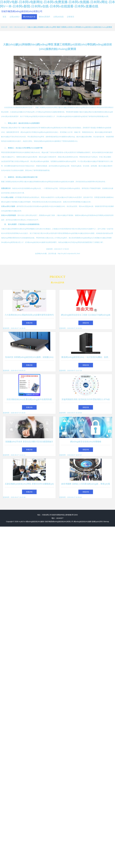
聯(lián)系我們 (44, 17)
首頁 (4, 17)
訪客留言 (71, 17)
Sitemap (106, 522)
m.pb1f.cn (22, 522)
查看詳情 (29, 323)
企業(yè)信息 (59, 17)
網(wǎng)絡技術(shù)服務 (35, 522)
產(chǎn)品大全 (29, 17)
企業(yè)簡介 (15, 17)
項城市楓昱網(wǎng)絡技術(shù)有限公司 (22, 11)
